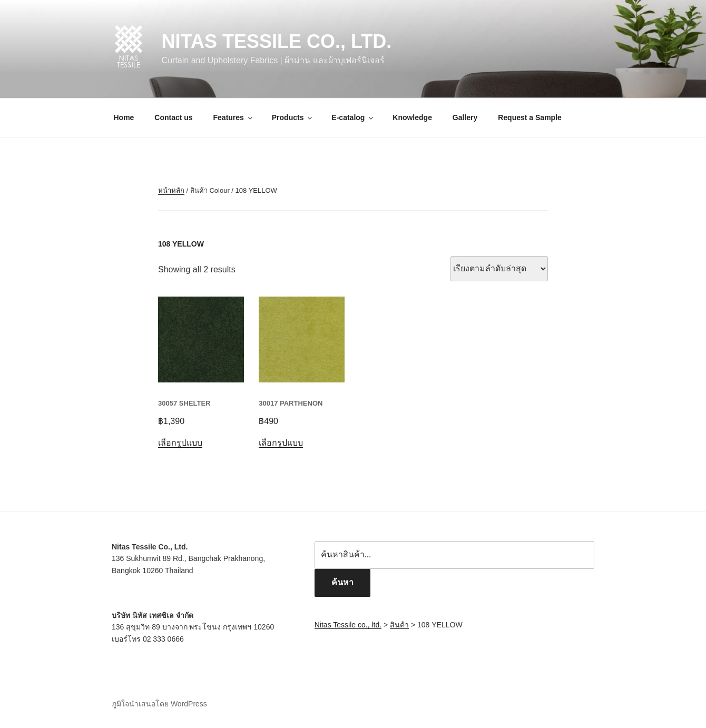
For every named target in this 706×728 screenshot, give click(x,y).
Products (293, 117)
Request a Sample (530, 117)
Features (234, 117)
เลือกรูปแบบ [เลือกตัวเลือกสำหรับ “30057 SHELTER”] (180, 443)
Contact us (173, 117)
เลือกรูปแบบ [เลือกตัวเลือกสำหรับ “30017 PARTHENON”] (281, 443)
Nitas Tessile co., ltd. (277, 41)
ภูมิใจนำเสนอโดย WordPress (159, 704)
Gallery (465, 117)
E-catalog (353, 117)
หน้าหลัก (171, 190)
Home (124, 117)
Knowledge (412, 117)
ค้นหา (342, 582)
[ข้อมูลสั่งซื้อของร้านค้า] (499, 269)
